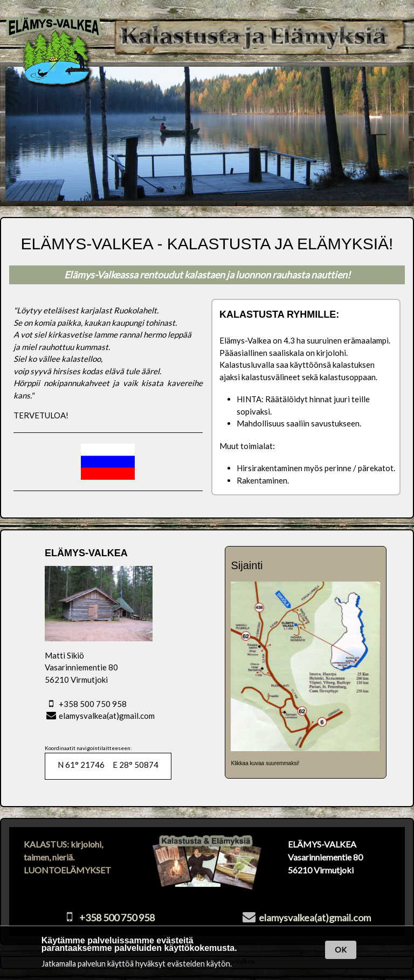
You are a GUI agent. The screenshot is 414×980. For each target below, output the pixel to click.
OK (341, 950)
